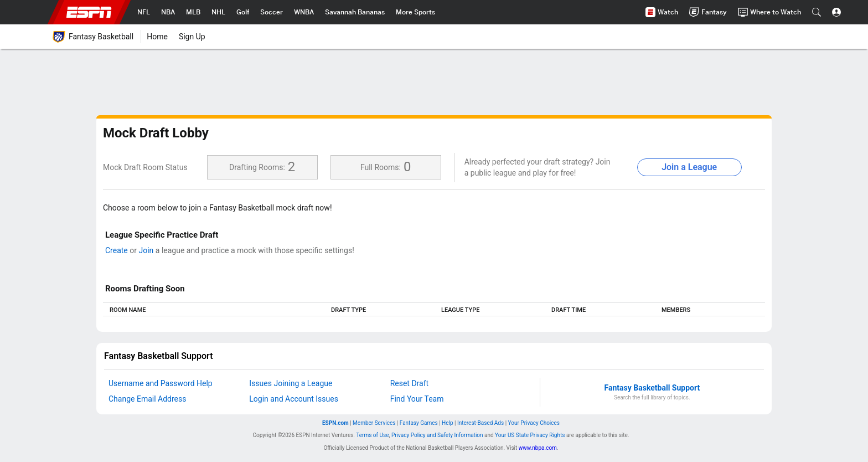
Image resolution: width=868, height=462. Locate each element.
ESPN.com (335, 423)
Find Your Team (417, 399)
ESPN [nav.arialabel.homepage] (89, 12)
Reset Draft (409, 383)
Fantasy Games (419, 423)
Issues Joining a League (291, 383)
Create (117, 250)
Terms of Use (372, 435)
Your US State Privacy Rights (530, 435)
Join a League (689, 167)
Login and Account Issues (294, 399)
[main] (434, 224)
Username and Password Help (161, 383)
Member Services (374, 423)
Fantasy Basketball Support (652, 388)
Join (146, 250)
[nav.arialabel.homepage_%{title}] (144, 12)
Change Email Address (147, 399)
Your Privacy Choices (534, 423)
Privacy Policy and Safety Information (437, 435)
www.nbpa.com (538, 448)
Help (447, 423)
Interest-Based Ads (480, 423)
